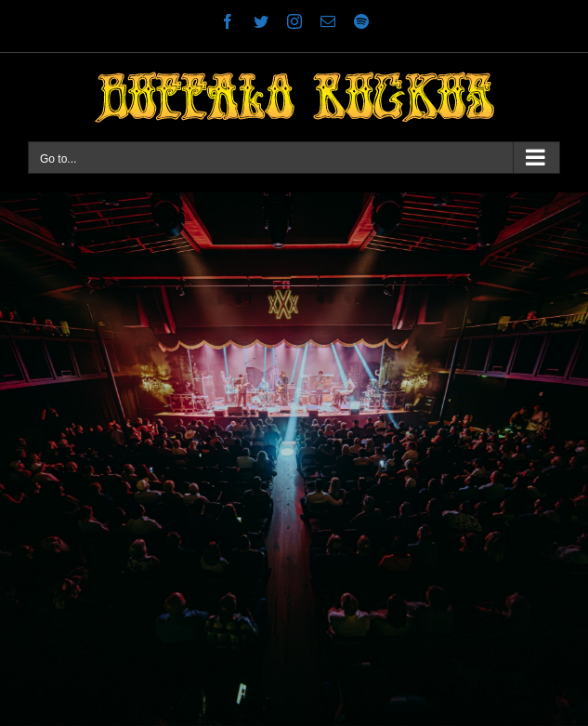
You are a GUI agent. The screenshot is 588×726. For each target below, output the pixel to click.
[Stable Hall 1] (294, 459)
